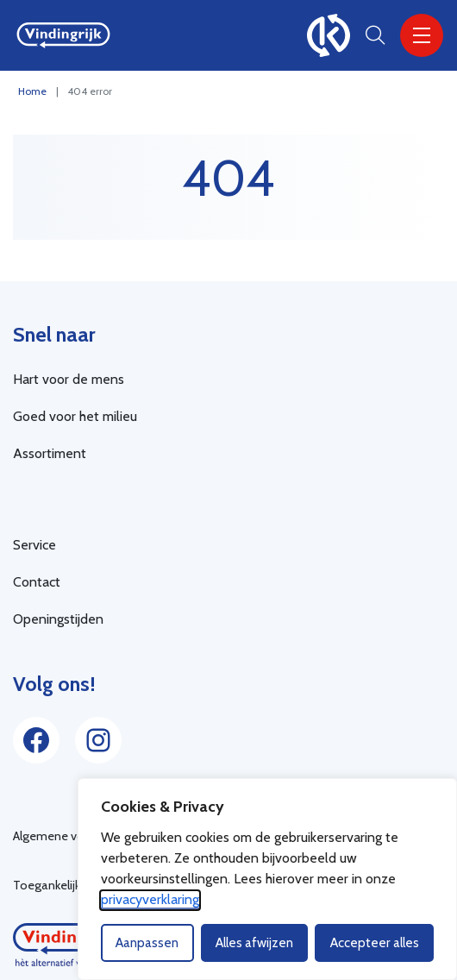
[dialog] (267, 879)
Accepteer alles (375, 942)
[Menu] (422, 35)
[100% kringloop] (329, 35)
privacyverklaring (150, 899)
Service (34, 545)
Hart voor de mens (69, 379)
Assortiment (50, 453)
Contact (37, 582)
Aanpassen (147, 942)
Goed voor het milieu (75, 416)
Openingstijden (58, 619)
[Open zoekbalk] (375, 35)
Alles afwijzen (254, 942)
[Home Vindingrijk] (63, 35)
